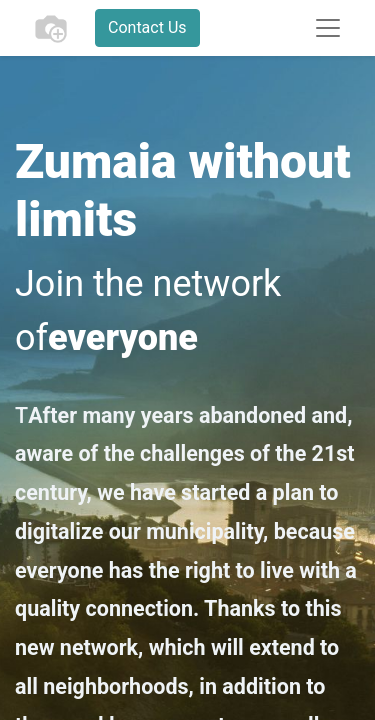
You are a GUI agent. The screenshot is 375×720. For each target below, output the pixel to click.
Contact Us (147, 27)
